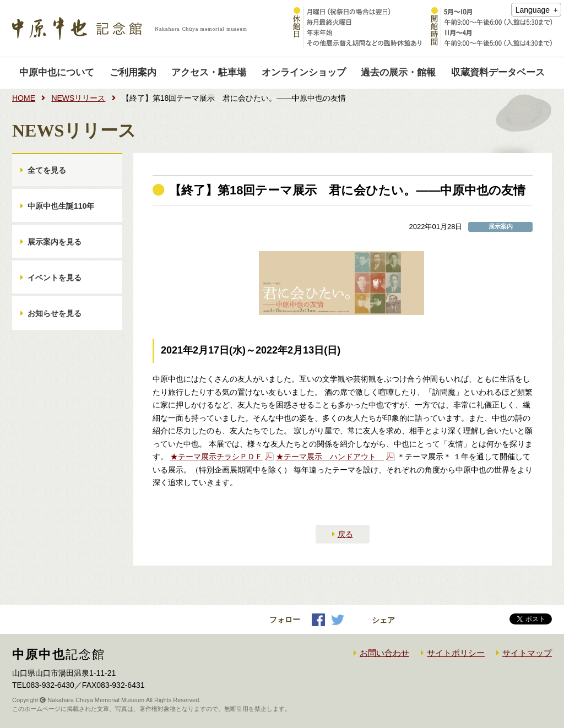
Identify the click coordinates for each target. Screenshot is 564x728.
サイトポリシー (456, 653)
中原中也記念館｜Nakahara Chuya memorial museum (129, 29)
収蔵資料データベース (498, 72)
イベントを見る (55, 278)
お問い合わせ (384, 653)
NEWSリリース (78, 98)
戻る (345, 534)
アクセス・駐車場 (209, 72)
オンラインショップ (304, 72)
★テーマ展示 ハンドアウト (330, 457)
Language (533, 10)
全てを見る (47, 170)
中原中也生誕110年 (61, 206)
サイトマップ (527, 653)
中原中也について (57, 72)
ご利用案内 (133, 72)
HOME (24, 98)
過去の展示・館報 (398, 72)
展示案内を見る (55, 242)
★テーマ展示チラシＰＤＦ (216, 457)
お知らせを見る (55, 313)
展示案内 (501, 227)
